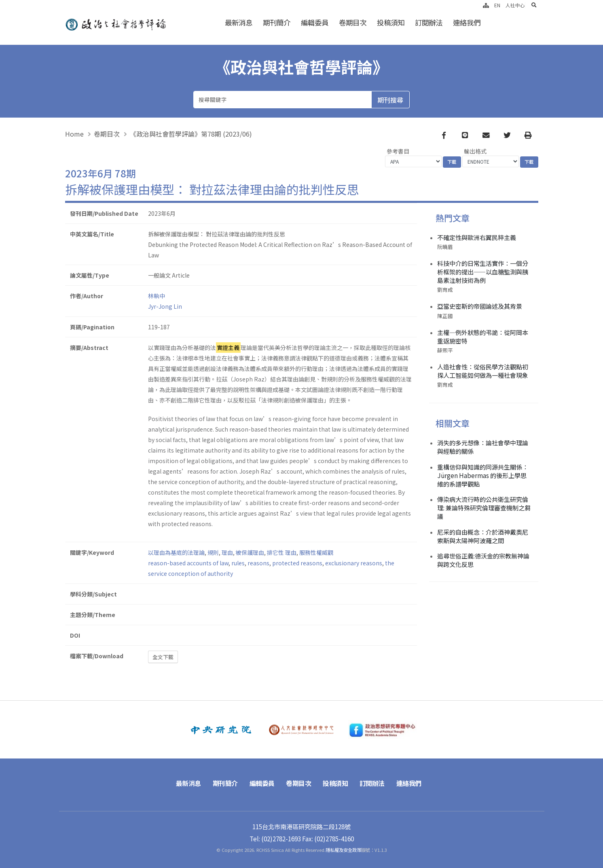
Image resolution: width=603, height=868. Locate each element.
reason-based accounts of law (188, 563)
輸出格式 (475, 151)
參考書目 (398, 151)
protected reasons (297, 563)
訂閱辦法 (429, 22)
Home (74, 134)
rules (238, 563)
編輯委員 (315, 22)
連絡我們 (467, 22)
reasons (258, 563)
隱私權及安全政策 (343, 850)
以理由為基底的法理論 (176, 552)
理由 (227, 552)
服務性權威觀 (316, 552)
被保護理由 (250, 552)
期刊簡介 (277, 22)
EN (497, 5)
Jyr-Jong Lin (165, 306)
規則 (213, 552)
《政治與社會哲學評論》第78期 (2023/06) (191, 134)
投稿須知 (391, 22)
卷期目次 (353, 22)
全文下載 (163, 657)
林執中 (157, 296)
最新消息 (239, 22)
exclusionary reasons (354, 563)
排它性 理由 (282, 552)
